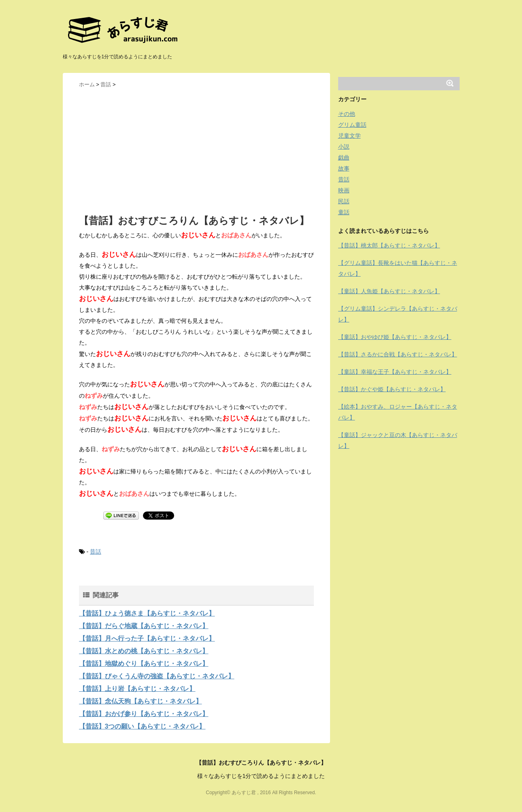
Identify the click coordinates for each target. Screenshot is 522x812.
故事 (344, 168)
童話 (344, 212)
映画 (344, 190)
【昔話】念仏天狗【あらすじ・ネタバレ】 (141, 701)
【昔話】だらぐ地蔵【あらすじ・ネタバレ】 (144, 626)
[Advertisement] (196, 150)
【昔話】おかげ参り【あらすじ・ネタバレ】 (144, 714)
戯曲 (344, 158)
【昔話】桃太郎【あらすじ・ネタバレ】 (389, 245)
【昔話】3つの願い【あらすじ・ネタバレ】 (142, 726)
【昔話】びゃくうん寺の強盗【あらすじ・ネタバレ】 (157, 676)
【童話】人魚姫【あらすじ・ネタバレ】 (389, 291)
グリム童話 (352, 125)
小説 (344, 147)
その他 (347, 114)
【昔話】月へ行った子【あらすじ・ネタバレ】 (147, 638)
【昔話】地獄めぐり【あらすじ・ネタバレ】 (144, 664)
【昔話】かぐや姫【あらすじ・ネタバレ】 (392, 389)
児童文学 (349, 136)
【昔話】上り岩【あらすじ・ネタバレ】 (137, 689)
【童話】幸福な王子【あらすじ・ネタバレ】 (395, 372)
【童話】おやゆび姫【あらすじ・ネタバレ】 (395, 337)
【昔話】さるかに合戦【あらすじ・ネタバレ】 (398, 354)
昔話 (96, 552)
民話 (344, 201)
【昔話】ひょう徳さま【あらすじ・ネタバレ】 (147, 613)
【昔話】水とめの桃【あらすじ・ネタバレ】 (144, 651)
